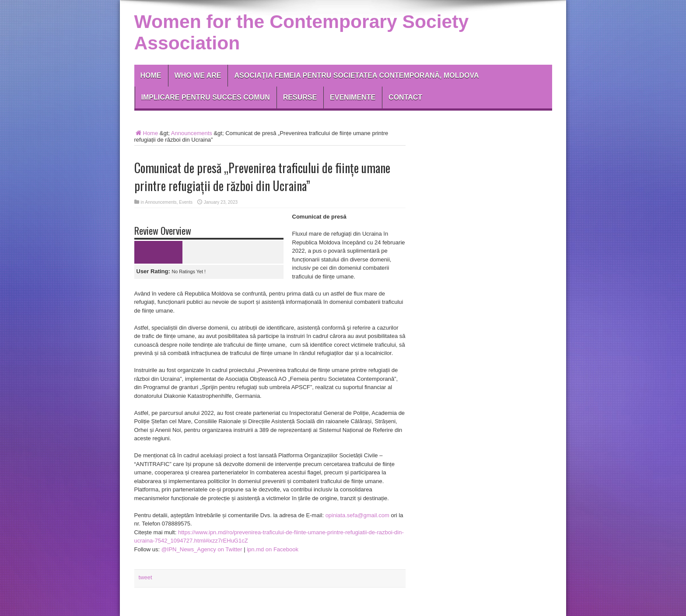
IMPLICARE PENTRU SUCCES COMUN (206, 97)
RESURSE (300, 97)
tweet (145, 577)
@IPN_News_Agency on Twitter (202, 549)
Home (151, 75)
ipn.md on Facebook (273, 549)
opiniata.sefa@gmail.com (357, 515)
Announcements (192, 133)
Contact (405, 97)
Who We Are (198, 75)
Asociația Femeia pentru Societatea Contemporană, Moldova (356, 75)
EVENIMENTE (353, 97)
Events (186, 202)
